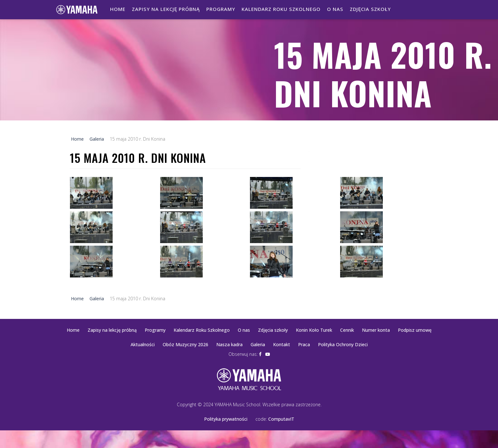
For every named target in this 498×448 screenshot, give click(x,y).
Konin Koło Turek (314, 330)
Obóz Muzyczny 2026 (185, 344)
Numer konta (376, 330)
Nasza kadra (229, 344)
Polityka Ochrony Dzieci (343, 344)
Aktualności (143, 344)
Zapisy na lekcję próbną (166, 9)
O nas (335, 9)
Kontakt (282, 344)
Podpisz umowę (415, 330)
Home (118, 9)
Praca (304, 344)
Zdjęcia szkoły (370, 9)
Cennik (347, 330)
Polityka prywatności (226, 419)
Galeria (258, 344)
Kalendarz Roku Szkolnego (281, 9)
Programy (221, 9)
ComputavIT (281, 419)
